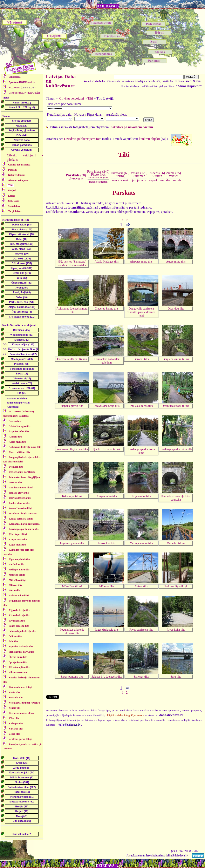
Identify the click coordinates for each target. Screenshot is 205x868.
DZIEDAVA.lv (108, 6)
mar (115, 180)
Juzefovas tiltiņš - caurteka (72, 449)
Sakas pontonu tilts (72, 677)
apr (120, 180)
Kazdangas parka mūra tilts (176, 449)
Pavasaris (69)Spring (120, 174)
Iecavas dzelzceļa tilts (107, 406)
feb (179, 180)
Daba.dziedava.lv (24, 93)
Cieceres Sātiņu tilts (107, 308)
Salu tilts (176, 677)
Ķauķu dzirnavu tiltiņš (107, 449)
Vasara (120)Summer (139, 174)
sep (151, 180)
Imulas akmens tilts (141, 406)
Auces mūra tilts (176, 262)
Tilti (90, 98)
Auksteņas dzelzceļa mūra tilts (72, 310)
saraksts (22, 82)
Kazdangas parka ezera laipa (141, 451)
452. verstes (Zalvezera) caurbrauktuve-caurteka (72, 263)
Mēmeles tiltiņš (176, 543)
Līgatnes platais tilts (72, 543)
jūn (134, 180)
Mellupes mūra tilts (141, 543)
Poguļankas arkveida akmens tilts (72, 631)
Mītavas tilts (107, 586)
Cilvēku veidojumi (72, 98)
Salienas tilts (141, 677)
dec (169, 180)
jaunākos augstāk (98, 182)
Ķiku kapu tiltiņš (72, 496)
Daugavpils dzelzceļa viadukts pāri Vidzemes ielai (141, 312)
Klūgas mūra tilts (107, 496)
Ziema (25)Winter (173, 174)
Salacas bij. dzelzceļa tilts (107, 677)
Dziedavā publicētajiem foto (83, 139)
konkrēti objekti (149, 139)
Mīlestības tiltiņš (72, 586)
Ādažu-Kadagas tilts (107, 262)
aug (144, 180)
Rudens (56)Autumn (157, 174)
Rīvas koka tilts (176, 630)
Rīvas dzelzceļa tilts (141, 630)
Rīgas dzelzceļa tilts (107, 630)
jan (174, 180)
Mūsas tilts (141, 586)
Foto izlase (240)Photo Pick (98, 174)
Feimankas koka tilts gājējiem (107, 361)
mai (125, 180)
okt (156, 180)
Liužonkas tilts (107, 543)
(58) (76, 177)
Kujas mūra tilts (141, 496)
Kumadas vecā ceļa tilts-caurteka (176, 498)
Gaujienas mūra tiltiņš (176, 359)
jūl (139, 180)
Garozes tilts (141, 359)
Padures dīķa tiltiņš (176, 586)
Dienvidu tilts (176, 308)
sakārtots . (133, 127)
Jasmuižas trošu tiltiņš (176, 406)
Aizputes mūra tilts (141, 262)
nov (162, 180)
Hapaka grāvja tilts (72, 406)
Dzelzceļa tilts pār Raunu (72, 359)
